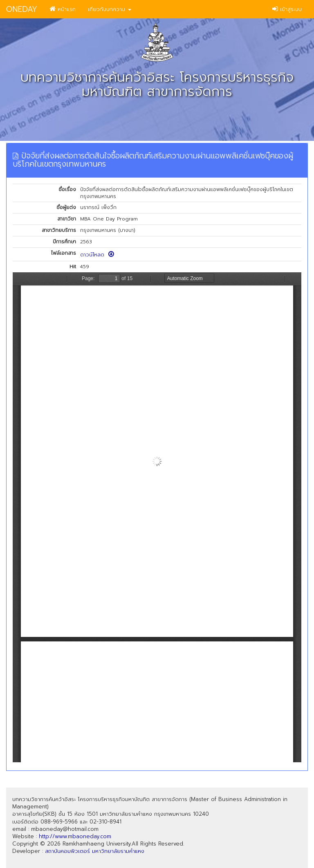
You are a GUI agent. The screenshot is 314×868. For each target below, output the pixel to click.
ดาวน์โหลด (97, 255)
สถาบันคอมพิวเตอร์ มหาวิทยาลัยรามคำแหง (95, 851)
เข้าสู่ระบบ (287, 9)
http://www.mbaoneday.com (75, 836)
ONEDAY (22, 9)
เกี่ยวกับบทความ (110, 9)
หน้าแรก (63, 9)
